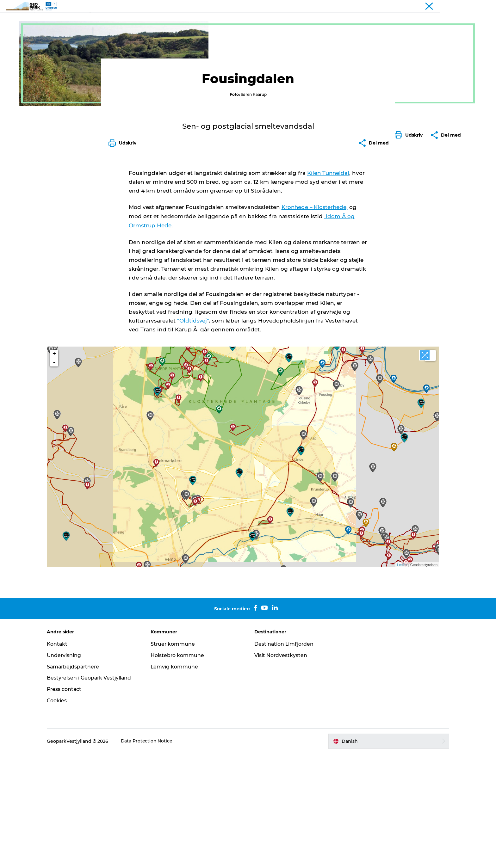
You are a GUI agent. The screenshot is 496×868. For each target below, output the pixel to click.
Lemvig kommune (177, 781)
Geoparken (209, 20)
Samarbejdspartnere (79, 781)
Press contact (70, 804)
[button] (410, 286)
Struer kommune (176, 758)
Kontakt (291, 20)
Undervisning (69, 770)
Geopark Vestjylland (453, 6)
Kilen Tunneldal (329, 294)
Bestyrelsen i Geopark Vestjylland (95, 792)
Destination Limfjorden (285, 758)
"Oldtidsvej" (193, 441)
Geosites (59, 40)
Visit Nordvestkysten (281, 770)
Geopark (35, 40)
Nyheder (242, 20)
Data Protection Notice (152, 855)
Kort (267, 20)
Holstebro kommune (180, 770)
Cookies (62, 815)
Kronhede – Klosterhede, (315, 328)
